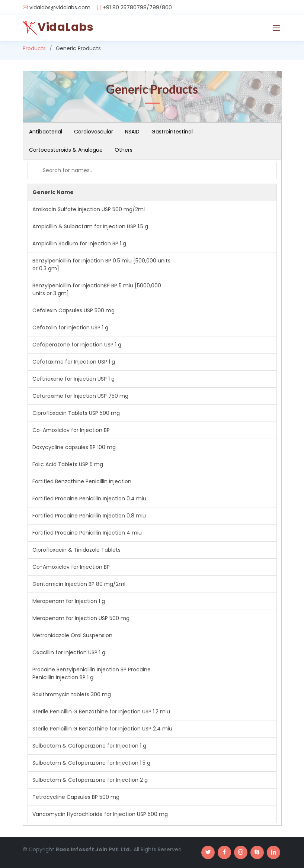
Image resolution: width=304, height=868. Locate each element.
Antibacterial (46, 132)
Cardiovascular (94, 132)
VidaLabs (65, 27)
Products (34, 48)
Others (124, 150)
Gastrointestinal (172, 132)
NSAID (132, 132)
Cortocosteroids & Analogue (66, 150)
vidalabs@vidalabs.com (60, 7)
